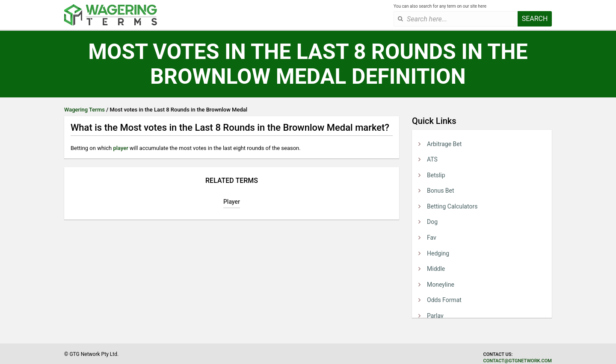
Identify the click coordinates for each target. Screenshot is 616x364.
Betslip (436, 175)
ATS (432, 159)
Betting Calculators (452, 206)
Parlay (435, 316)
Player (232, 202)
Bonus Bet (441, 191)
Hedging (438, 253)
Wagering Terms (84, 110)
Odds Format (444, 300)
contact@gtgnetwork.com (518, 361)
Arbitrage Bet (444, 144)
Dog (432, 222)
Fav (432, 238)
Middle (436, 269)
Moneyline (441, 285)
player (120, 148)
